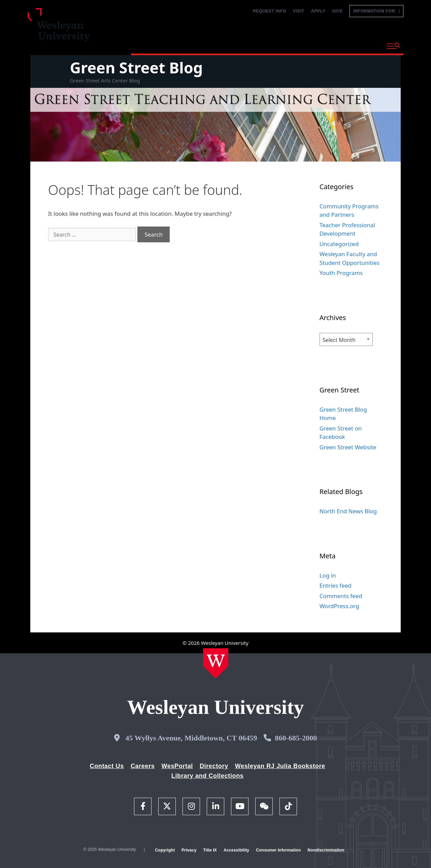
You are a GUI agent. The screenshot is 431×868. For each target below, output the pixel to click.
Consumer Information (278, 850)
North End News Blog (348, 511)
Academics (203, 45)
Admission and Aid (258, 45)
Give (337, 11)
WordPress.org (339, 606)
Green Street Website (348, 447)
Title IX (210, 850)
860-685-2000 (296, 738)
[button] (393, 46)
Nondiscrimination (326, 850)
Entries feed (336, 585)
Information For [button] (376, 11)
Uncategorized (339, 244)
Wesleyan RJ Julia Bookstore (280, 766)
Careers (143, 766)
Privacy (189, 850)
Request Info (270, 11)
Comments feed (341, 596)
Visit (299, 11)
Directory (214, 766)
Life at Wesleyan (320, 45)
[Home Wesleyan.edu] (216, 663)
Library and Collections (208, 776)
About (365, 45)
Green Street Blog (136, 67)
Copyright (165, 850)
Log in (328, 575)
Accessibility (236, 850)
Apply (318, 11)
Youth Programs (341, 273)
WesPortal (177, 766)
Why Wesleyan (154, 45)
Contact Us (107, 766)
